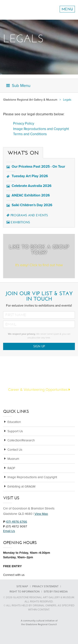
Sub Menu (18, 86)
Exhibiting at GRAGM (21, 486)
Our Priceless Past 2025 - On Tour (38, 167)
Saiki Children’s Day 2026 (32, 205)
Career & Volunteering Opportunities (39, 390)
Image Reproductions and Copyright (41, 129)
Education (14, 422)
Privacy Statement (45, 586)
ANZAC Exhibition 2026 (31, 195)
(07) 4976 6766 (16, 522)
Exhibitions (18, 222)
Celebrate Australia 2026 (32, 186)
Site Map (22, 586)
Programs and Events (27, 215)
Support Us (15, 431)
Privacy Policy (24, 123)
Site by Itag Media (56, 592)
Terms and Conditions (30, 134)
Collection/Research (21, 440)
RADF (11, 468)
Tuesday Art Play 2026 (30, 176)
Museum (13, 459)
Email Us (9, 531)
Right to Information (25, 592)
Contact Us (15, 450)
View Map (41, 514)
